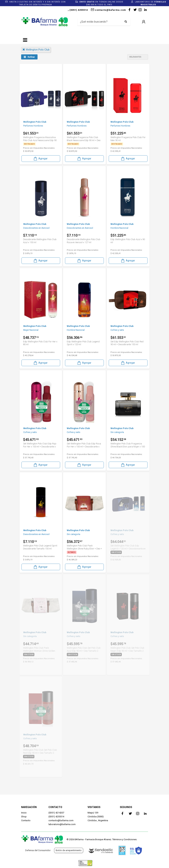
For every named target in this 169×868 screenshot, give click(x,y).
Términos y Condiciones (124, 839)
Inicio (24, 813)
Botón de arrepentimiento (69, 850)
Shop (24, 817)
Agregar (40, 159)
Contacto (26, 820)
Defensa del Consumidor (38, 850)
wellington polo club (36, 50)
